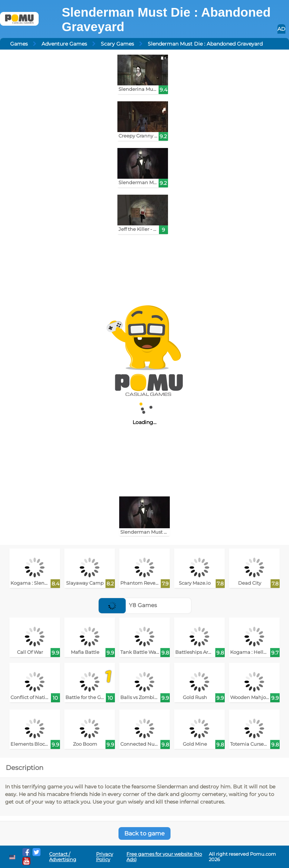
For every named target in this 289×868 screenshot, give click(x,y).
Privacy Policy (105, 857)
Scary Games (117, 44)
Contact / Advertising (63, 857)
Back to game (144, 833)
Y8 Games (128, 605)
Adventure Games (64, 44)
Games (19, 44)
